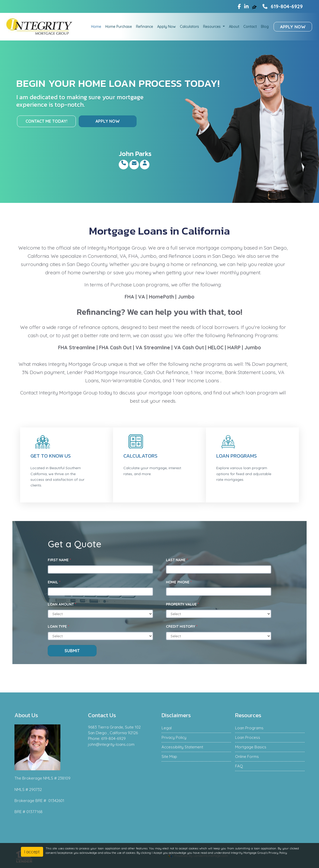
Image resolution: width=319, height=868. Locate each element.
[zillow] (255, 6)
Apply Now (166, 27)
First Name (59, 560)
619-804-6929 (282, 6)
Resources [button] (212, 27)
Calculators (189, 27)
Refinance (145, 27)
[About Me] (145, 163)
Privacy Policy (174, 737)
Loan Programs (237, 456)
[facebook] (239, 6)
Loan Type (58, 626)
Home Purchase (119, 27)
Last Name (177, 560)
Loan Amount (62, 604)
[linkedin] (246, 6)
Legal (167, 728)
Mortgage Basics (251, 747)
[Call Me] (123, 163)
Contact (250, 27)
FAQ (239, 766)
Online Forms (247, 757)
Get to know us (51, 456)
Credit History (182, 626)
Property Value (182, 604)
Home (96, 27)
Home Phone (179, 582)
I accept (32, 852)
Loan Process (248, 737)
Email (54, 582)
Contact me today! (46, 121)
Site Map (169, 757)
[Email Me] (134, 163)
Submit (72, 651)
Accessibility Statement (182, 747)
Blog (265, 27)
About (234, 27)
